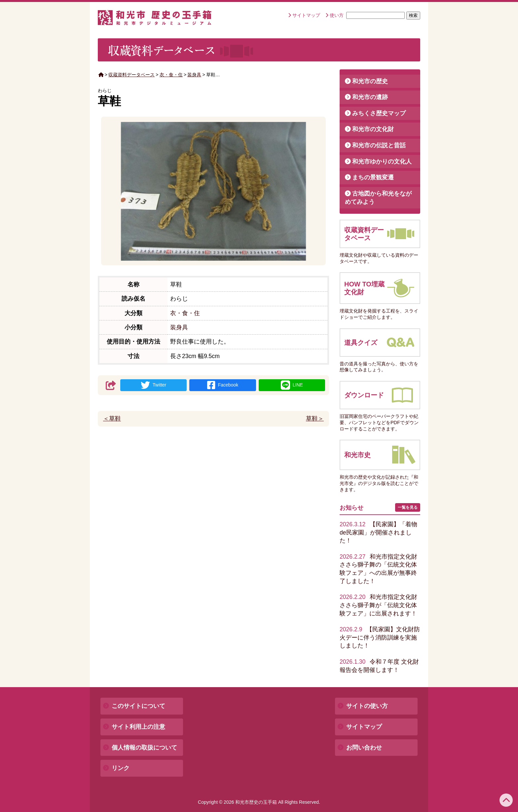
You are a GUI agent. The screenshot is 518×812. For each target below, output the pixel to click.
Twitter (153, 385)
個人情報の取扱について (144, 748)
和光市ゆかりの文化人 (382, 162)
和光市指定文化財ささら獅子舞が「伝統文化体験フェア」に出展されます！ (378, 605)
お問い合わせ (364, 748)
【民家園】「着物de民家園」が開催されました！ (378, 532)
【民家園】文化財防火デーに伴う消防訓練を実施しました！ (380, 637)
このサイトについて (138, 706)
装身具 (194, 75)
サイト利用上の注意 (138, 727)
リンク (121, 768)
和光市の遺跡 (370, 97)
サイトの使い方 (367, 706)
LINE (292, 385)
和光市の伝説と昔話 (379, 145)
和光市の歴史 (370, 81)
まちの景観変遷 (373, 177)
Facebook (223, 385)
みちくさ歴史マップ (379, 113)
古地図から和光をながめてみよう (378, 198)
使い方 (337, 15)
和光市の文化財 (373, 129)
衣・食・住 (171, 75)
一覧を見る (408, 507)
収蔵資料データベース (131, 75)
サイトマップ (306, 15)
